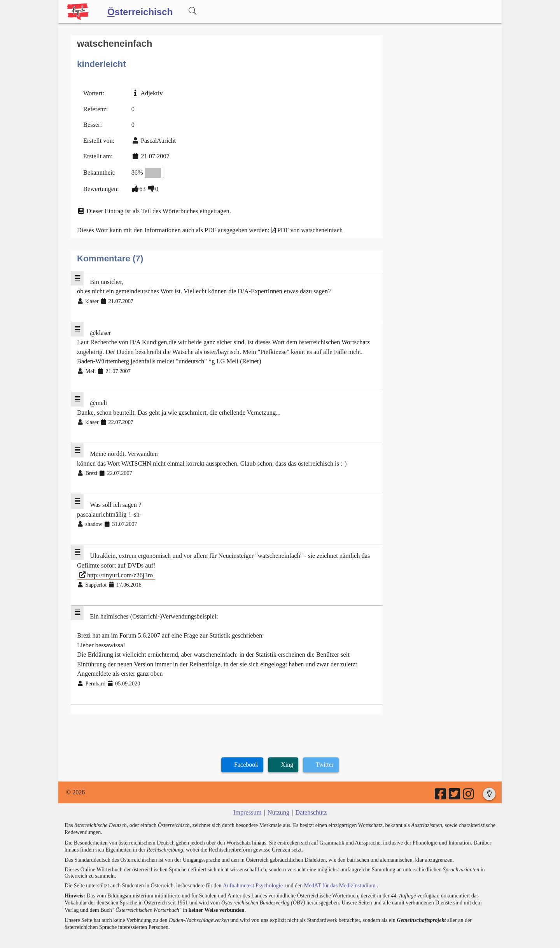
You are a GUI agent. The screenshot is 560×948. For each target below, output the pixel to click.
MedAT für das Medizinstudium (337, 874)
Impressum (248, 802)
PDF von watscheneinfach (306, 227)
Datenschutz (311, 802)
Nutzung (278, 802)
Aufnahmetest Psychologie (252, 874)
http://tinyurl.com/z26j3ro (115, 567)
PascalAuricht (157, 139)
